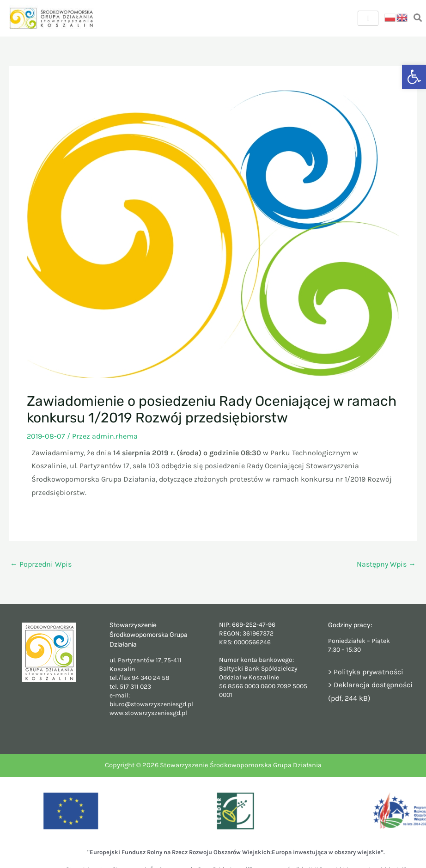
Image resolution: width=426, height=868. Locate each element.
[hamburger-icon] (368, 18)
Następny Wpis (386, 564)
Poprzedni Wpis (41, 564)
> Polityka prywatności (366, 672)
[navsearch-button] (418, 18)
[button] (414, 77)
